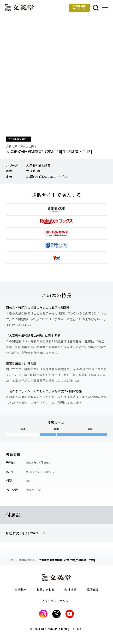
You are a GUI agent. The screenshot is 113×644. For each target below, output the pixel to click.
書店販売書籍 (26, 560)
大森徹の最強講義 (38, 165)
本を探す (96, 8)
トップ (10, 560)
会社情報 (70, 589)
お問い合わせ (46, 589)
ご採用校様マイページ (79, 8)
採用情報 (92, 589)
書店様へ (21, 589)
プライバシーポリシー (56, 601)
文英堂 (19, 8)
